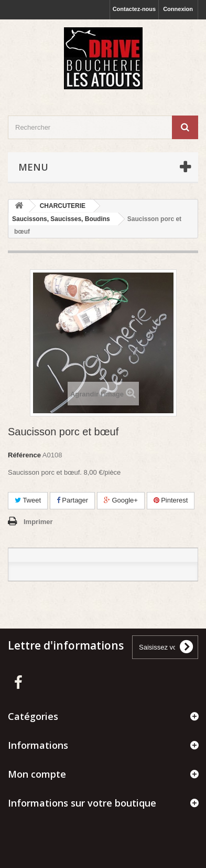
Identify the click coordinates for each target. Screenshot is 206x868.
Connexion (178, 9)
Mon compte (37, 774)
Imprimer (38, 522)
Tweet (28, 500)
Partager (72, 500)
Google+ (121, 500)
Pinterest (171, 500)
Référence (24, 455)
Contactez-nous (134, 9)
